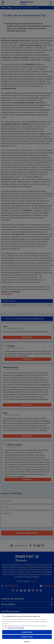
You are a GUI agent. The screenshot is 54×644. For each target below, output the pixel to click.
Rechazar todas (27, 637)
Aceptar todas (27, 632)
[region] (27, 629)
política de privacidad (16, 628)
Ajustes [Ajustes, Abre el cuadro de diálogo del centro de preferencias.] (27, 641)
